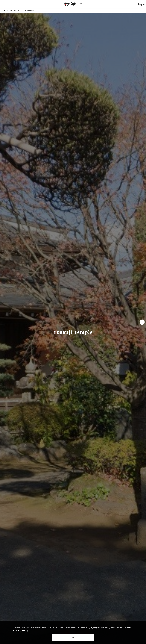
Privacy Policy (21, 630)
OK (73, 638)
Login (141, 4)
